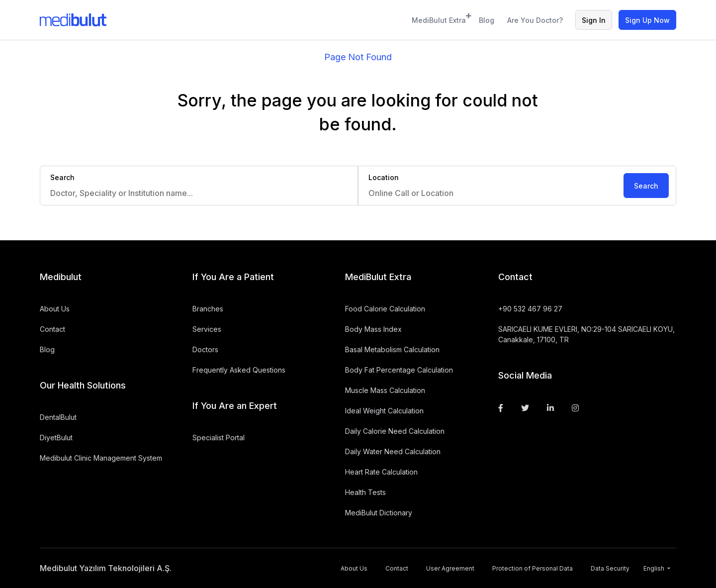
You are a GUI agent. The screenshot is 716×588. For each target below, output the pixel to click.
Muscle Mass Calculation (385, 390)
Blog (487, 20)
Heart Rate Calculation (381, 472)
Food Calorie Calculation (385, 309)
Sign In (594, 20)
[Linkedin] (550, 408)
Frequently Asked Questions (239, 370)
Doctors (205, 349)
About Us (55, 309)
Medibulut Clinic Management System (101, 458)
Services (207, 329)
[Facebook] (501, 408)
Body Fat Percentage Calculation (399, 370)
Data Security (610, 568)
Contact (52, 329)
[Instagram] (575, 408)
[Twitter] (525, 408)
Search (646, 186)
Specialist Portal (219, 438)
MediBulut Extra (439, 19)
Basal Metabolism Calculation (392, 349)
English (655, 568)
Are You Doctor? (535, 20)
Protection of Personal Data (533, 568)
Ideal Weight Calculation (384, 411)
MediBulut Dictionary (379, 513)
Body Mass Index (373, 329)
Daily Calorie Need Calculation (395, 431)
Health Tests (365, 492)
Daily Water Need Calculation (393, 451)
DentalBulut (58, 417)
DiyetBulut (56, 438)
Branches (208, 309)
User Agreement (450, 568)
